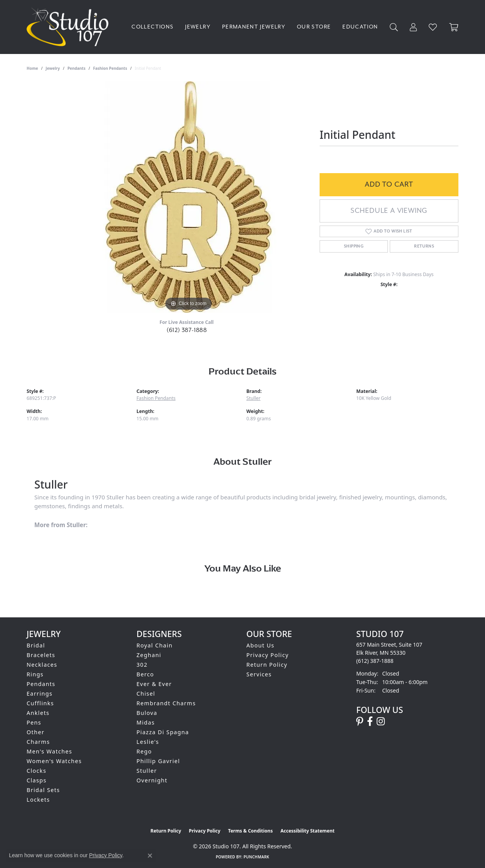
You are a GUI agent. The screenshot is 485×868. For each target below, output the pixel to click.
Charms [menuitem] (38, 742)
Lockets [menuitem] (38, 800)
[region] (189, 197)
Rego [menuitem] (144, 751)
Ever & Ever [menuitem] (154, 684)
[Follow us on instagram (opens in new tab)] (381, 721)
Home (32, 68)
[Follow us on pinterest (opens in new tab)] (360, 721)
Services (259, 674)
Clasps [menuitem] (37, 780)
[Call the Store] (375, 661)
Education (360, 27)
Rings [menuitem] (35, 674)
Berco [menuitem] (145, 674)
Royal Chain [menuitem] (155, 645)
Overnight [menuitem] (152, 780)
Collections (152, 27)
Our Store (314, 27)
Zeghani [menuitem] (149, 655)
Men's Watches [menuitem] (49, 751)
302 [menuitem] (142, 665)
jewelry (53, 68)
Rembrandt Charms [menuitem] (166, 703)
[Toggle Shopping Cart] (454, 27)
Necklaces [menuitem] (42, 665)
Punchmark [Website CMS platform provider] (257, 857)
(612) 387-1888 (187, 330)
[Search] (394, 27)
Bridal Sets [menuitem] (43, 790)
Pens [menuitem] (34, 722)
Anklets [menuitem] (38, 713)
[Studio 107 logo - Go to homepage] (69, 27)
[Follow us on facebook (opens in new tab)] (370, 721)
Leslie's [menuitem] (148, 742)
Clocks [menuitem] (36, 771)
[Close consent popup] (150, 856)
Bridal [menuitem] (36, 645)
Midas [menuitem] (146, 722)
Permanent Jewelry (254, 27)
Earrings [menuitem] (40, 694)
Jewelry (198, 27)
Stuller (253, 398)
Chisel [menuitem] (146, 694)
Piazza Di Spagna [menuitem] (163, 732)
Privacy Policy (268, 655)
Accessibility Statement (307, 831)
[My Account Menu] (413, 27)
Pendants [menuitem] (41, 684)
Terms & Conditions (251, 831)
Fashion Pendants (110, 68)
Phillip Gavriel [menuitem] (158, 761)
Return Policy (267, 665)
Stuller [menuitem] (147, 771)
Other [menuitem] (35, 732)
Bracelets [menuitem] (41, 655)
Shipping (354, 246)
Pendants (77, 68)
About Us (260, 645)
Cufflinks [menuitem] (40, 703)
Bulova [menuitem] (147, 713)
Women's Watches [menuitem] (54, 761)
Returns (424, 246)
